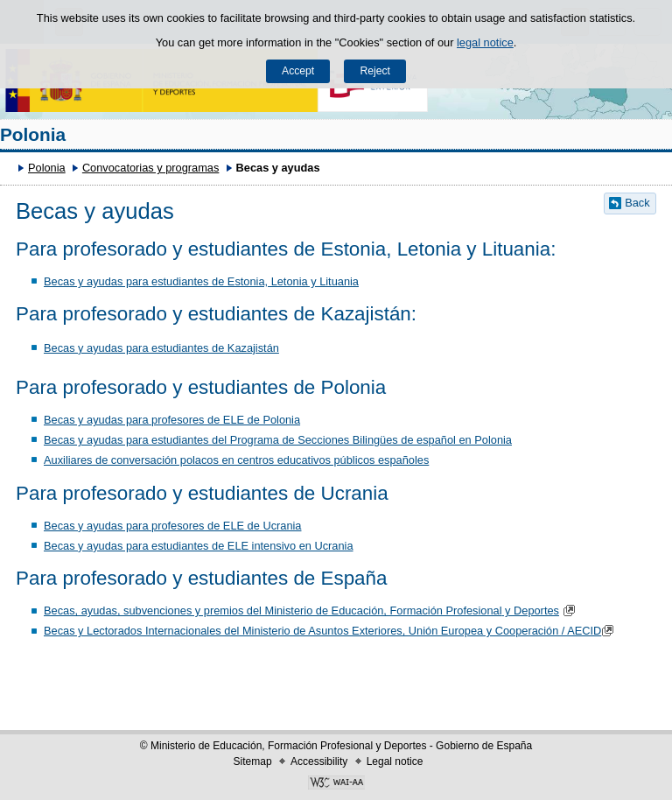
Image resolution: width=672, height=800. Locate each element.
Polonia (33, 134)
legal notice (485, 42)
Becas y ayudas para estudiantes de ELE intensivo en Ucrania (199, 546)
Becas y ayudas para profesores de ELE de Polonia (172, 420)
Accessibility (319, 761)
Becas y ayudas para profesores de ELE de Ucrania (173, 526)
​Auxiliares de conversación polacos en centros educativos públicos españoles (236, 460)
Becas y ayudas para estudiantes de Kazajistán (161, 348)
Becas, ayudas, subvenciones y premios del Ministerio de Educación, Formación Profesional (273, 611)
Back (637, 203)
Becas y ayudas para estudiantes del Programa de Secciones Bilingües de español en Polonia (278, 440)
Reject (374, 71)
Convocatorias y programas (150, 168)
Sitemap (253, 761)
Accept (298, 71)
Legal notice (395, 761)
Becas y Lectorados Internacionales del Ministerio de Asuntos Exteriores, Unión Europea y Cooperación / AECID (331, 631)
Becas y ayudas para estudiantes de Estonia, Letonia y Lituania (201, 281)
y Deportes (531, 611)
